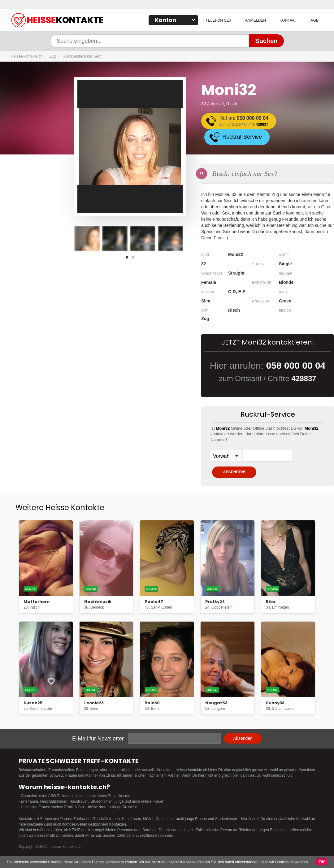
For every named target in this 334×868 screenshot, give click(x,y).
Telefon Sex (219, 20)
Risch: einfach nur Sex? (82, 56)
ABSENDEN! (234, 472)
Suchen (266, 41)
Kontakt (288, 20)
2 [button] (135, 259)
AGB (315, 20)
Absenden (243, 738)
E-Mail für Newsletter (98, 739)
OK (322, 862)
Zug (52, 56)
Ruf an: (244, 122)
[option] (87, 239)
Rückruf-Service (243, 137)
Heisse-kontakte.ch (88, 21)
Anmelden (256, 20)
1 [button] (128, 259)
